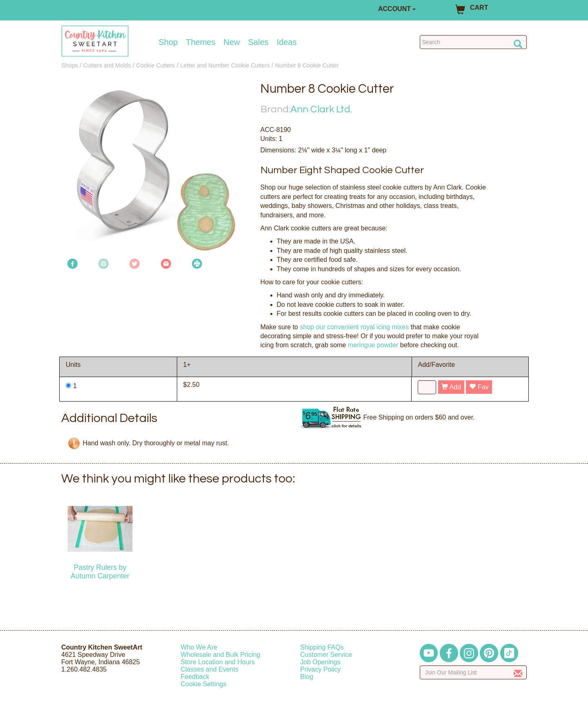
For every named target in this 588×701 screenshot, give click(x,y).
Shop (168, 42)
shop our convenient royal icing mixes (354, 327)
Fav (479, 387)
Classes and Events (210, 669)
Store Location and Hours (218, 662)
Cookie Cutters (155, 65)
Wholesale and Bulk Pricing (221, 655)
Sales (258, 42)
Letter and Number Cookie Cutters (225, 65)
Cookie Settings (204, 684)
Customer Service (326, 655)
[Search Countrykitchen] (473, 42)
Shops (70, 65)
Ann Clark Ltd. (321, 109)
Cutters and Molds (107, 65)
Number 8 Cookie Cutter (307, 65)
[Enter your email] (473, 672)
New (232, 42)
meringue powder (373, 345)
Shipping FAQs (322, 647)
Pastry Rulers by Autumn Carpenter (100, 572)
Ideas (287, 42)
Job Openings (320, 662)
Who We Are (199, 647)
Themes (200, 42)
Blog (307, 677)
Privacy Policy (321, 669)
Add (451, 387)
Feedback (195, 677)
